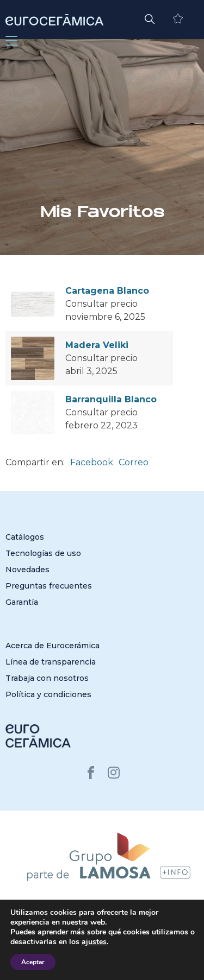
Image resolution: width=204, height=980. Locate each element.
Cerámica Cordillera (163, 959)
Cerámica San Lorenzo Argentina (65, 951)
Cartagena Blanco (107, 291)
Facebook (92, 462)
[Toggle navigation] (11, 41)
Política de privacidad (156, 935)
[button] (150, 18)
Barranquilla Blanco (111, 399)
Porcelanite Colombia (72, 967)
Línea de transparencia (51, 662)
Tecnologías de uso (43, 553)
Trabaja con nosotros (47, 678)
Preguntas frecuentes (49, 586)
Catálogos (25, 537)
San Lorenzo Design (142, 967)
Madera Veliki (97, 345)
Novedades (27, 570)
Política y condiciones (48, 694)
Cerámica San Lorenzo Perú (85, 959)
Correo (134, 462)
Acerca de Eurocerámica (52, 646)
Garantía (22, 602)
